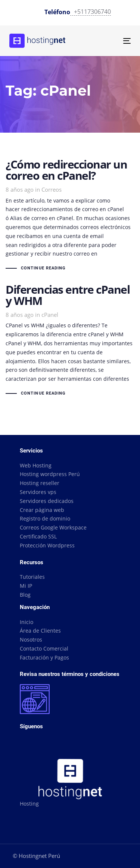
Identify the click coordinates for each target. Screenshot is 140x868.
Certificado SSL (38, 536)
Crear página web (42, 510)
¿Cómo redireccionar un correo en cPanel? (70, 216)
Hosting (29, 804)
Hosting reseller (40, 483)
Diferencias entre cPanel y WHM (70, 341)
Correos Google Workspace (53, 527)
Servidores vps (38, 492)
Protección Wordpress (47, 545)
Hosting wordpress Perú (50, 474)
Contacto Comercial (44, 648)
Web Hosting (36, 465)
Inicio (27, 622)
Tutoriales (32, 577)
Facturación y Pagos (44, 657)
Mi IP (26, 586)
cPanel (50, 315)
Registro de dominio (45, 518)
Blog (25, 595)
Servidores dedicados (47, 501)
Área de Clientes (40, 631)
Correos (52, 189)
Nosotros (31, 640)
